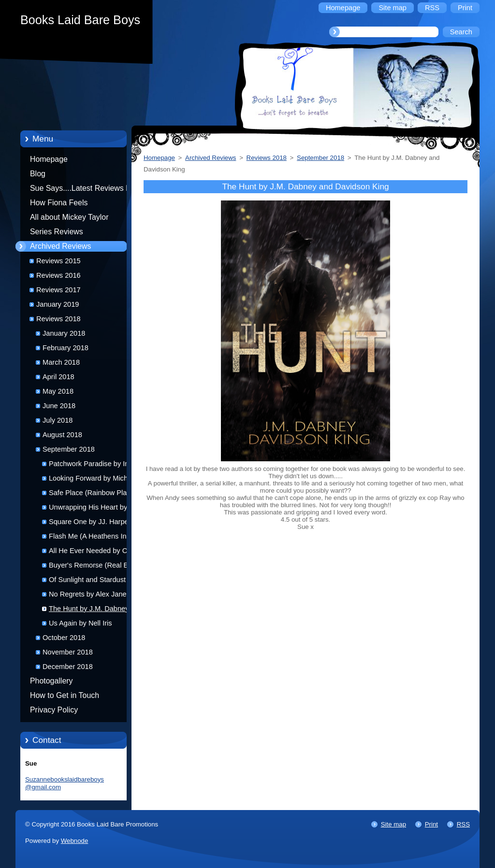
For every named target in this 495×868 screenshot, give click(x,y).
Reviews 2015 (58, 261)
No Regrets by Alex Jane (88, 594)
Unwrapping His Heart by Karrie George (88, 509)
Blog (38, 174)
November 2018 (68, 652)
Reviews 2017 (58, 290)
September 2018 (69, 449)
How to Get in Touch (65, 695)
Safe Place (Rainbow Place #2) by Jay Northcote (98, 494)
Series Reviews (57, 232)
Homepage (49, 159)
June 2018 (59, 406)
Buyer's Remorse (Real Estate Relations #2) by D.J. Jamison (96, 567)
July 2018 (58, 420)
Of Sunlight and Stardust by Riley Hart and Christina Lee (93, 581)
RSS (463, 824)
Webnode (75, 841)
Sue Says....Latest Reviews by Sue (82, 190)
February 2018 (66, 348)
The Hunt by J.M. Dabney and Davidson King (96, 610)
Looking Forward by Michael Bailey (93, 480)
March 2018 (61, 362)
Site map (393, 824)
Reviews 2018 (58, 319)
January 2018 (64, 333)
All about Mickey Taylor (69, 217)
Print (431, 824)
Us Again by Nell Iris (80, 623)
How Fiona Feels (59, 203)
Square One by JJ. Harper (90, 522)
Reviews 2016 (58, 275)
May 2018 (58, 391)
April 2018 (58, 377)
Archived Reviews (61, 246)
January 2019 (58, 304)
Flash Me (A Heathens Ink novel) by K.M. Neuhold (89, 538)
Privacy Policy (54, 710)
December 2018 (68, 667)
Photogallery (51, 681)
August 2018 (62, 435)
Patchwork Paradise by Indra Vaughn (94, 465)
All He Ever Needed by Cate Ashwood (93, 552)
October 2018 (64, 638)
